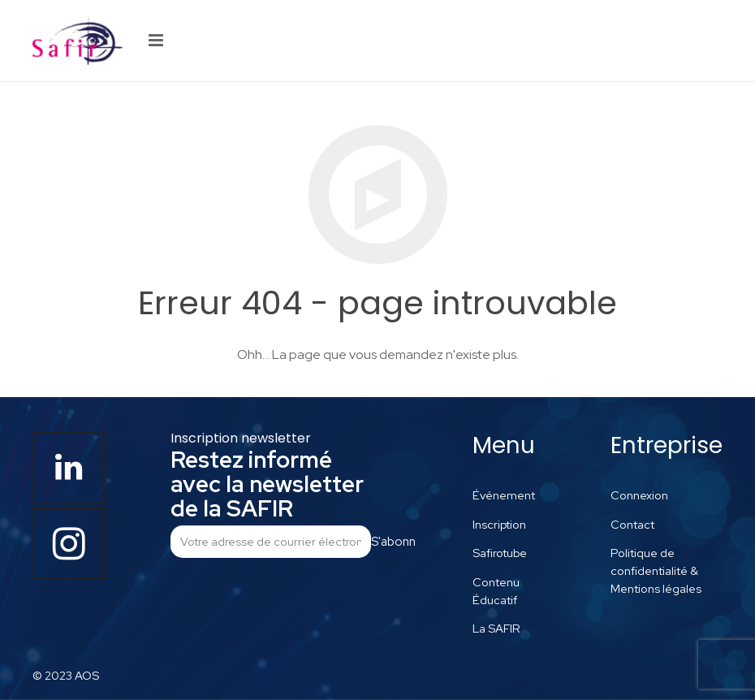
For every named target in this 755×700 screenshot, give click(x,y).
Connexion (639, 495)
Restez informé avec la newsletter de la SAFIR (267, 484)
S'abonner (393, 542)
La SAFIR (496, 628)
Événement (504, 495)
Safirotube (500, 553)
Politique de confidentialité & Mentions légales (656, 570)
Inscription (499, 524)
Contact (632, 524)
